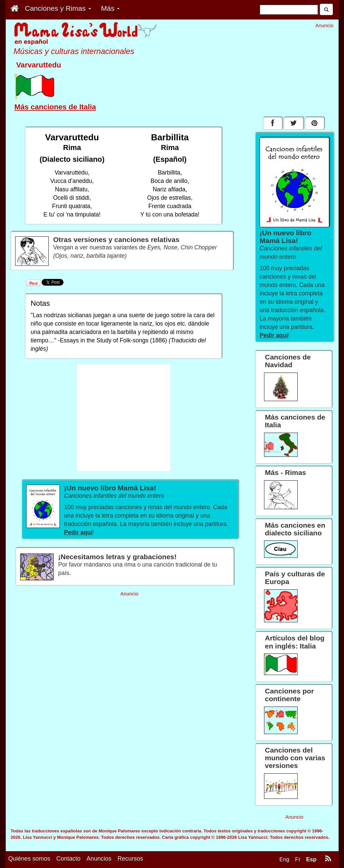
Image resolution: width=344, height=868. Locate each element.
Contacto (69, 859)
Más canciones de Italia (55, 107)
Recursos (130, 859)
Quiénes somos (29, 859)
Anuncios (99, 859)
